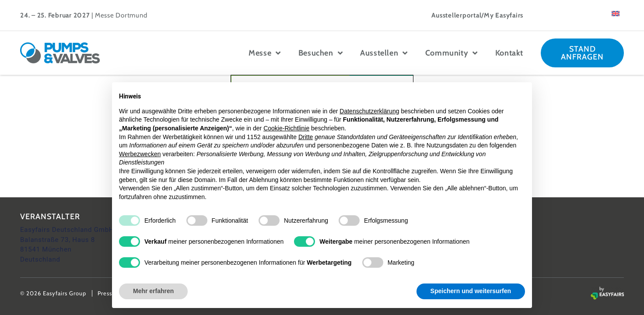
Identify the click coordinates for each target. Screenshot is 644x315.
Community (451, 53)
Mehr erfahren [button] (153, 291)
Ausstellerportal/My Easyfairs (477, 15)
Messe (265, 53)
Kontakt (509, 53)
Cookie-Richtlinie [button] (286, 128)
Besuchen (320, 53)
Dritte (306, 137)
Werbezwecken (140, 154)
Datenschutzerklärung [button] (369, 111)
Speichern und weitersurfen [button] (471, 291)
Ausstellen (384, 53)
